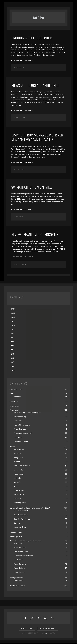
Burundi (17, 462)
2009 (13, 371)
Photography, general (23, 434)
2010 (13, 367)
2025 (13, 310)
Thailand (17, 499)
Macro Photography (22, 426)
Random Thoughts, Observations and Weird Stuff (30, 509)
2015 (13, 346)
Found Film (18, 581)
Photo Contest (20, 430)
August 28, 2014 (19, 170)
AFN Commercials (21, 511)
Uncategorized (16, 537)
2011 (12, 363)
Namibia (17, 483)
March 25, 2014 (19, 218)
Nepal (16, 487)
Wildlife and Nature (18, 586)
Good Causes (15, 402)
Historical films (20, 528)
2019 (13, 330)
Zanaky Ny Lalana (21, 442)
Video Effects (19, 573)
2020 (13, 326)
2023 (13, 318)
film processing (20, 417)
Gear (11, 394)
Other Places (19, 491)
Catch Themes (53, 634)
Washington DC (20, 503)
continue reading (22, 60)
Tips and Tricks (16, 533)
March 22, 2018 (19, 68)
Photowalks (18, 438)
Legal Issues (15, 407)
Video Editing (19, 569)
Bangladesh (19, 458)
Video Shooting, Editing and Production (26, 541)
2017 (13, 338)
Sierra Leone (19, 495)
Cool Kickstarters (21, 515)
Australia (17, 454)
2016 (13, 342)
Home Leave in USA (22, 466)
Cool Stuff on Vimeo (22, 520)
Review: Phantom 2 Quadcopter (37, 235)
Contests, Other (16, 390)
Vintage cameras (17, 578)
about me (27, 629)
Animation (18, 544)
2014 (13, 351)
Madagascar (19, 475)
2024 (13, 314)
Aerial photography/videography (27, 413)
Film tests (18, 421)
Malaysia (17, 479)
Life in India (18, 471)
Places (12, 447)
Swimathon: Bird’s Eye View (33, 188)
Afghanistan (19, 450)
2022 (13, 322)
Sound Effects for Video (23, 556)
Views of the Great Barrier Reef (37, 85)
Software (17, 397)
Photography (15, 411)
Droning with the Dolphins (33, 38)
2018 (13, 334)
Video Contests (20, 565)
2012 (13, 359)
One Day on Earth (21, 552)
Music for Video (20, 548)
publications (48, 629)
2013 (13, 355)
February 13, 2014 (20, 265)
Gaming (17, 524)
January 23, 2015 (20, 118)
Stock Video (18, 561)
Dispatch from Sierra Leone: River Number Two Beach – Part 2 (38, 138)
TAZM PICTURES (38, 634)
